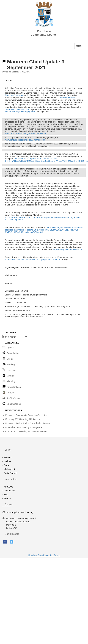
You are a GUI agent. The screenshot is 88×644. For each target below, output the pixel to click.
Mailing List (9, 469)
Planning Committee (14, 95)
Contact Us (9, 491)
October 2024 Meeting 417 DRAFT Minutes (26, 431)
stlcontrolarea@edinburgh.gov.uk (20, 112)
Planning (11, 381)
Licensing (11, 370)
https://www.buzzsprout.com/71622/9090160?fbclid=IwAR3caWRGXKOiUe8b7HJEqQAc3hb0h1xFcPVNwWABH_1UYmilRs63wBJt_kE (46, 160)
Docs (6, 465)
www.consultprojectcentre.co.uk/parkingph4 (25, 140)
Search (7, 498)
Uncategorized (14, 404)
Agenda (11, 348)
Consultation (13, 353)
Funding (11, 364)
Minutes (11, 376)
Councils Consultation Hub (17, 109)
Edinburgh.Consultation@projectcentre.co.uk (26, 134)
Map (6, 495)
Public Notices (14, 387)
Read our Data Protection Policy (44, 555)
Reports (11, 393)
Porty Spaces (10, 473)
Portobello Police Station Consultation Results (28, 423)
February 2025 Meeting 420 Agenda (23, 419)
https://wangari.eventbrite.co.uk (68, 249)
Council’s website (67, 98)
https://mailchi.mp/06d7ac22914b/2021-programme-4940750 (33, 260)
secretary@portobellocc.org (20, 512)
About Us (8, 487)
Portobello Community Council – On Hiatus (26, 415)
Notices (8, 461)
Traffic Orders (13, 398)
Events (10, 359)
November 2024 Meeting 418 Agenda (24, 427)
